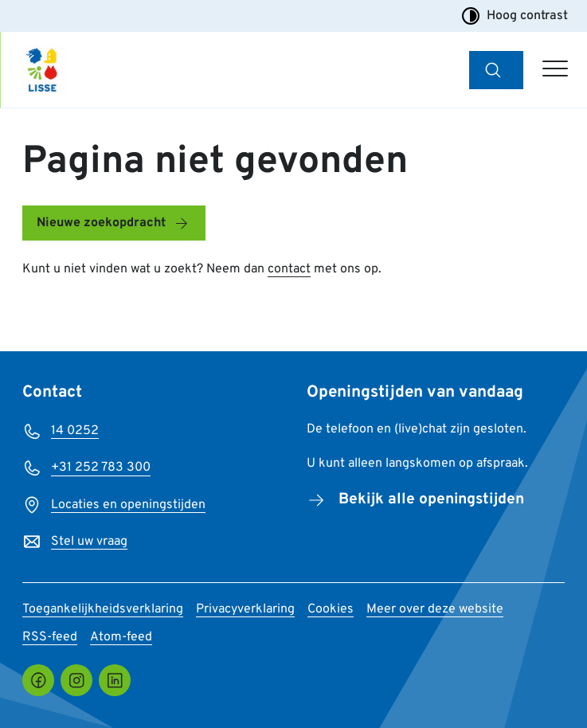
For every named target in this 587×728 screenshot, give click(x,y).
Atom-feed (121, 637)
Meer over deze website (435, 609)
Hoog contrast (515, 16)
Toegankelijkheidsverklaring (103, 609)
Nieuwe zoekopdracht (101, 223)
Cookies (331, 609)
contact (289, 269)
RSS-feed (50, 637)
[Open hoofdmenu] (555, 70)
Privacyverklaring (245, 609)
